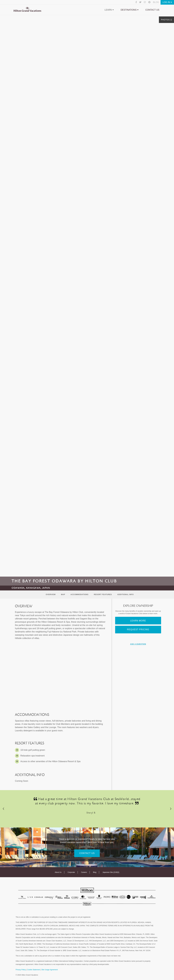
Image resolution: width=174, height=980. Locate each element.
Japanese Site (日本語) (111, 872)
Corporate (71, 872)
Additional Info (126, 595)
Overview (51, 595)
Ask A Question (138, 644)
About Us (58, 872)
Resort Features (103, 595)
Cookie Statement (34, 970)
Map (63, 595)
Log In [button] (167, 2)
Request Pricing (138, 629)
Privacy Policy (21, 970)
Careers (84, 872)
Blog (156, 2)
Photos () (166, 20)
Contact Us (152, 10)
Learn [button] (109, 10)
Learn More (138, 621)
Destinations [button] (130, 10)
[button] (3, 809)
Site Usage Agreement (50, 970)
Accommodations (80, 595)
